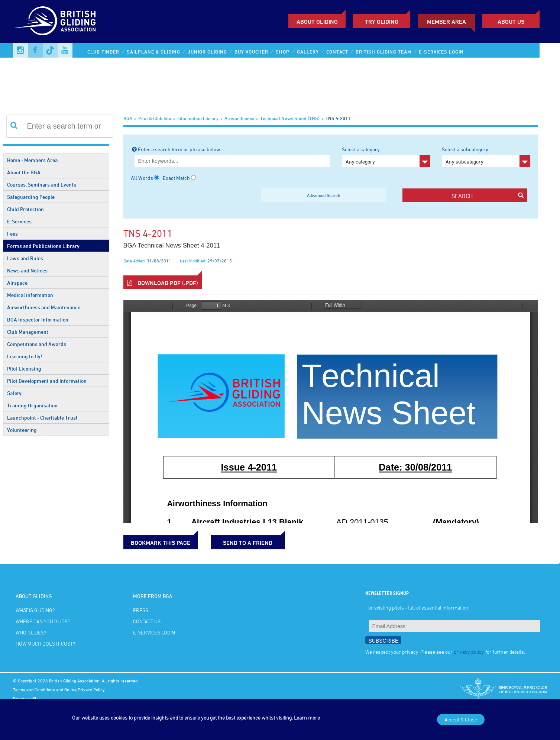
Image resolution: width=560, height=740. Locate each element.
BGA (128, 118)
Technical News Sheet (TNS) (290, 118)
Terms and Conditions (34, 689)
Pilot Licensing (24, 369)
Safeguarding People (31, 197)
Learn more (307, 718)
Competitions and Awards (37, 344)
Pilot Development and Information (47, 381)
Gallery (308, 52)
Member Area (446, 22)
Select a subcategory (486, 156)
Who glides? (31, 632)
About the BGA (24, 172)
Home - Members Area (32, 160)
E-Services (19, 221)
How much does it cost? (45, 644)
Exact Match (176, 178)
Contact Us (147, 621)
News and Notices (27, 270)
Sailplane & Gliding (153, 52)
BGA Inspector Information (38, 319)
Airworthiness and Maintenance (44, 307)
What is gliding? (35, 610)
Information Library (198, 118)
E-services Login (441, 52)
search (488, 196)
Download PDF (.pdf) (163, 283)
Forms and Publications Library (43, 246)
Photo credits (26, 698)
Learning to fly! (25, 356)
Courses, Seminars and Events (42, 185)
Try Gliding (382, 22)
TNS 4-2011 (338, 118)
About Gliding (317, 22)
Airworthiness (239, 118)
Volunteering (22, 430)
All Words (142, 178)
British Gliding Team (383, 52)
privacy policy (469, 652)
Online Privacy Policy (85, 689)
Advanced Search (324, 195)
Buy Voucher (251, 52)
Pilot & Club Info (155, 118)
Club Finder (103, 52)
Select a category (386, 156)
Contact (337, 52)
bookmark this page (161, 543)
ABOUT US (511, 22)
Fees (12, 234)
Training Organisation (32, 405)
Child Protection (25, 209)
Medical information (30, 295)
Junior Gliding (207, 52)
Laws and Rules (25, 258)
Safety (14, 393)
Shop (283, 52)
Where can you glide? (43, 621)
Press (141, 610)
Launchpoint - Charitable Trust (42, 418)
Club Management (28, 332)
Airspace (17, 283)
